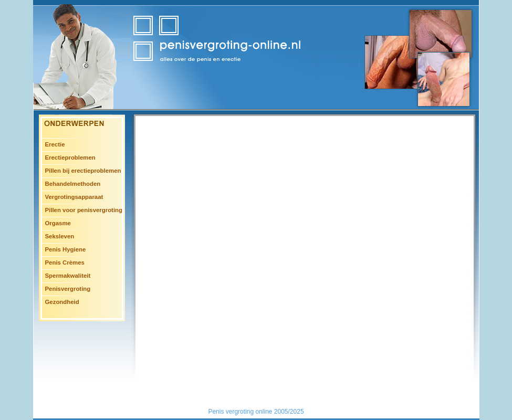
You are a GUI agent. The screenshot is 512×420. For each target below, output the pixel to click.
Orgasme (58, 223)
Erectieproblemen (70, 157)
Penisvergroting (68, 289)
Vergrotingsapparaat (74, 197)
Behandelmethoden (73, 184)
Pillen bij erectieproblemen (83, 171)
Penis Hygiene (66, 249)
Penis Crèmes (65, 262)
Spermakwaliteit (68, 276)
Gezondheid (62, 302)
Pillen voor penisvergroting (84, 210)
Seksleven (60, 236)
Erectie (55, 144)
